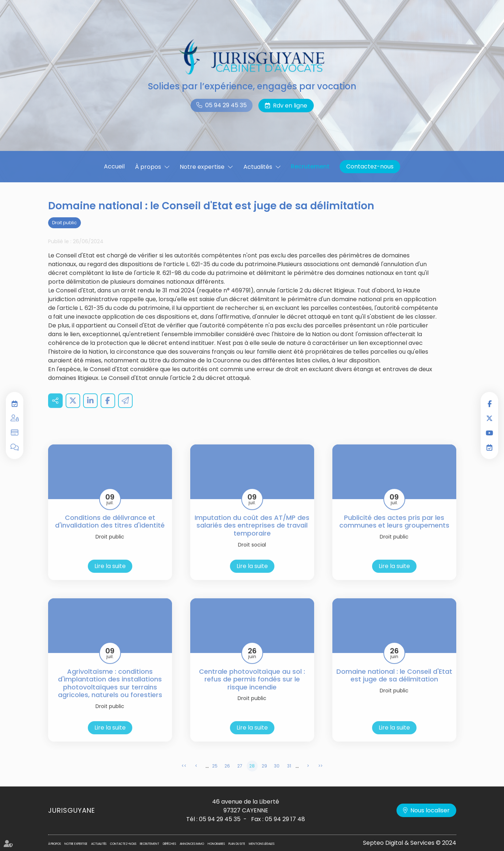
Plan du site (237, 844)
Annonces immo (192, 844)
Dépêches (169, 844)
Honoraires (216, 844)
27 (240, 776)
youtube (489, 433)
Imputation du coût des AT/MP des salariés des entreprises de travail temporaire (252, 536)
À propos (148, 167)
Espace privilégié (15, 418)
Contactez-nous (370, 166)
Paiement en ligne (15, 433)
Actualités (258, 167)
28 (252, 776)
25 (215, 776)
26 (227, 776)
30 (277, 776)
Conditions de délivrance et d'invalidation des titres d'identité (110, 532)
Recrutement (310, 166)
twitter (489, 418)
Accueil (114, 166)
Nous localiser (430, 810)
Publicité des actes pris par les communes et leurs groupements (394, 532)
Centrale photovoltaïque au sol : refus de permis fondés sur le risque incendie (252, 690)
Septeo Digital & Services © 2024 (410, 843)
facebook (489, 404)
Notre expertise (202, 167)
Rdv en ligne (290, 106)
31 (289, 776)
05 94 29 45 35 (226, 105)
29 (264, 776)
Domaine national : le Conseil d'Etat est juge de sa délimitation (394, 686)
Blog (15, 447)
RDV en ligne (489, 447)
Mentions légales (262, 844)
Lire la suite (110, 576)
